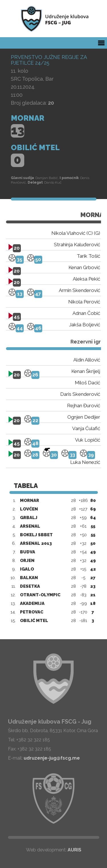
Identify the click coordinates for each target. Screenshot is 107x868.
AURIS (74, 850)
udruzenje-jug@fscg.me (52, 758)
